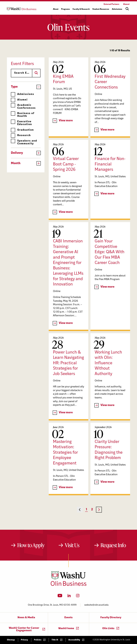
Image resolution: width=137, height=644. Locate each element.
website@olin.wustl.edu (96, 605)
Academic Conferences (23, 107)
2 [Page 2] (92, 510)
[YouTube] (60, 596)
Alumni (19, 100)
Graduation (22, 130)
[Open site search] (127, 9)
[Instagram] (78, 596)
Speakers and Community (24, 142)
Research (21, 135)
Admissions (23, 94)
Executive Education (21, 123)
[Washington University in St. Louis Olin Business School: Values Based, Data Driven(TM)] (69, 585)
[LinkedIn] (69, 596)
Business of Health (23, 115)
